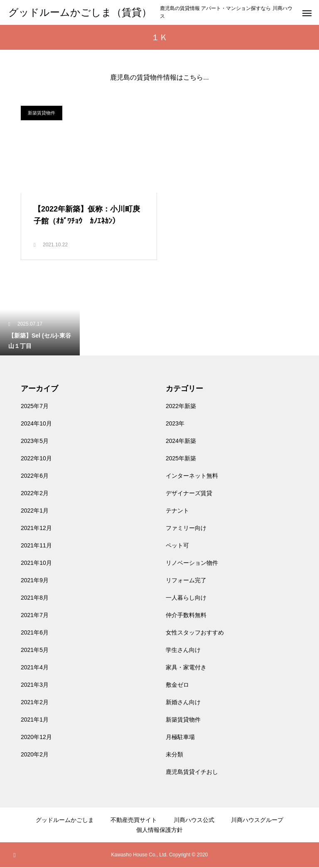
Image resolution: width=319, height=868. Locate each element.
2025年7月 (35, 407)
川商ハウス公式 (194, 821)
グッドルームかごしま (65, 821)
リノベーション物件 (192, 564)
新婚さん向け (183, 703)
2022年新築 (181, 407)
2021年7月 (35, 616)
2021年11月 (36, 546)
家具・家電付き (186, 668)
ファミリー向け (186, 529)
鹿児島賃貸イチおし (192, 773)
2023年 (175, 424)
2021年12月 (36, 529)
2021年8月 (35, 598)
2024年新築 (181, 442)
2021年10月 (36, 564)
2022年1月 (35, 511)
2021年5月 (35, 651)
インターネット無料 (192, 477)
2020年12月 (36, 738)
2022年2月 (35, 494)
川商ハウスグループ (257, 821)
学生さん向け (183, 651)
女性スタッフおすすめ (195, 633)
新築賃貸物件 (42, 113)
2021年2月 (35, 703)
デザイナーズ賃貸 (189, 494)
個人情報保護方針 (159, 831)
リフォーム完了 (186, 581)
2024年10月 (36, 424)
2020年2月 (35, 755)
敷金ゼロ (177, 686)
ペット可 (177, 546)
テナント (177, 511)
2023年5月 (35, 442)
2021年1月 (35, 720)
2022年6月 (35, 477)
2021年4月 (35, 668)
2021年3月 (35, 686)
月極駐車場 (180, 738)
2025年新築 (181, 459)
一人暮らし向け (186, 598)
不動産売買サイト (134, 821)
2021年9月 (35, 581)
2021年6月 (35, 633)
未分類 (174, 755)
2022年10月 (36, 459)
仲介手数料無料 (186, 616)
